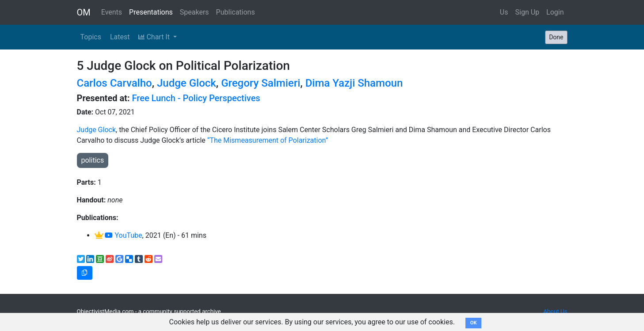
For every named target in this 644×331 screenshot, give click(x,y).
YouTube (123, 235)
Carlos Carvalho (114, 83)
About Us (555, 311)
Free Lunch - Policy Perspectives (196, 98)
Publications (236, 12)
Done (556, 37)
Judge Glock (187, 83)
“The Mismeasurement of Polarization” (269, 140)
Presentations (151, 12)
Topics (91, 37)
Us (504, 12)
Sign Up (528, 12)
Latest (120, 37)
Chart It (155, 37)
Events (112, 12)
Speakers (194, 12)
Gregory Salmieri (261, 83)
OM (84, 12)
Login (555, 12)
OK (474, 323)
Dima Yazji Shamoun (354, 83)
